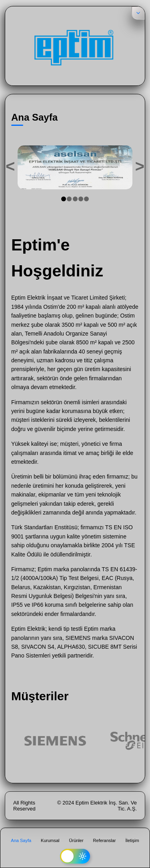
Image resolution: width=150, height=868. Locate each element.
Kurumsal (50, 840)
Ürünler (76, 840)
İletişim (132, 840)
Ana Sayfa (21, 840)
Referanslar (105, 840)
